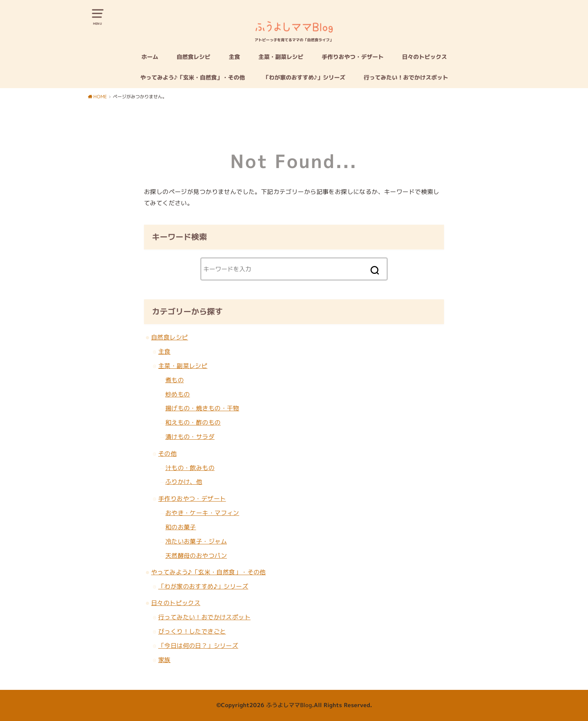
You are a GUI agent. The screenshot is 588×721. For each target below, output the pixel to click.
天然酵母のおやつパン (196, 555)
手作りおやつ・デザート (353, 57)
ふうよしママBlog (289, 705)
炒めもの (178, 394)
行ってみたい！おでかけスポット (406, 77)
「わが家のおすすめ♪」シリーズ (304, 77)
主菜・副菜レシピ (281, 57)
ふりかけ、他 (184, 481)
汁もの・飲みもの (190, 468)
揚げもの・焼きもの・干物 (202, 408)
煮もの (175, 380)
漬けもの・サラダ (190, 436)
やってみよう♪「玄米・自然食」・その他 (193, 77)
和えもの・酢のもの (193, 422)
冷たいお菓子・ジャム (196, 541)
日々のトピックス (424, 57)
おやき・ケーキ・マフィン (202, 513)
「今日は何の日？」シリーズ (198, 645)
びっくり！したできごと (192, 631)
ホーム (150, 57)
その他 (167, 453)
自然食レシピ (193, 57)
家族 (164, 660)
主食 (234, 57)
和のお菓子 (181, 527)
